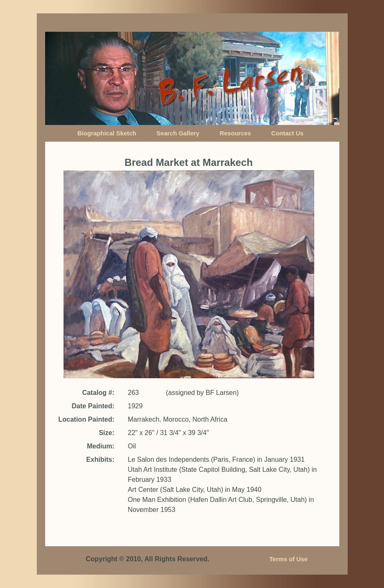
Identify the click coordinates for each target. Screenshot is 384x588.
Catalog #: (98, 393)
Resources (235, 133)
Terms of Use (288, 559)
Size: (106, 433)
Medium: (101, 446)
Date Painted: (93, 406)
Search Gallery (178, 133)
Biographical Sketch (107, 133)
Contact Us (287, 133)
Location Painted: (86, 419)
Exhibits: (100, 459)
